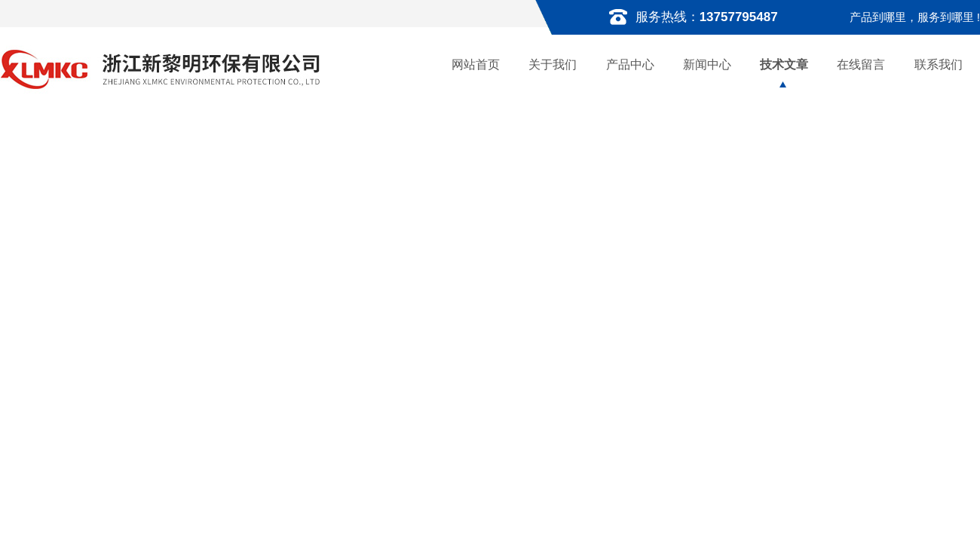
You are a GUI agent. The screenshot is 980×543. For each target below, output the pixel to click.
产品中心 (630, 64)
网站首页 (476, 64)
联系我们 (939, 64)
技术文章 (784, 64)
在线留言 (861, 64)
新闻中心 (707, 64)
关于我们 (553, 64)
